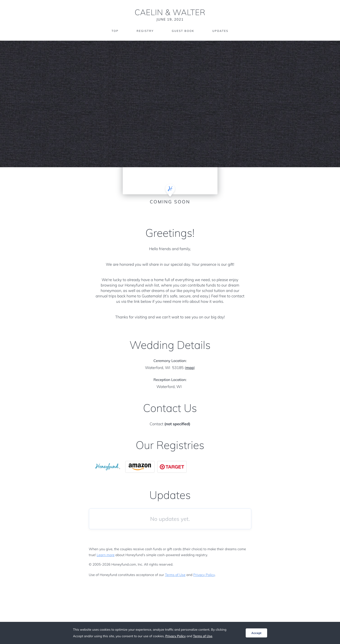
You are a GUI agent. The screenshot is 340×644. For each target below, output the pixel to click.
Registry (145, 31)
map (190, 368)
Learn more (106, 555)
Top (115, 31)
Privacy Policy (204, 575)
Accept (256, 633)
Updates (221, 31)
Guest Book (183, 31)
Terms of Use (175, 575)
